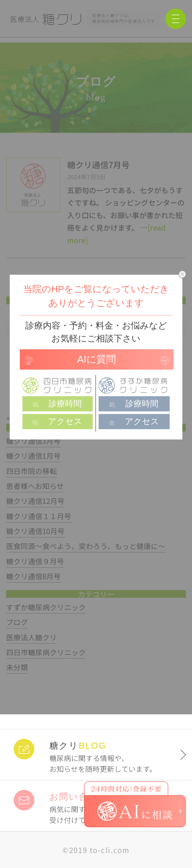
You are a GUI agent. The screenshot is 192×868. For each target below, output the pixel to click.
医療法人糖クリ (32, 637)
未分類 (17, 667)
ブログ (17, 622)
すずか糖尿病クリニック (46, 607)
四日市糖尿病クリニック (46, 652)
